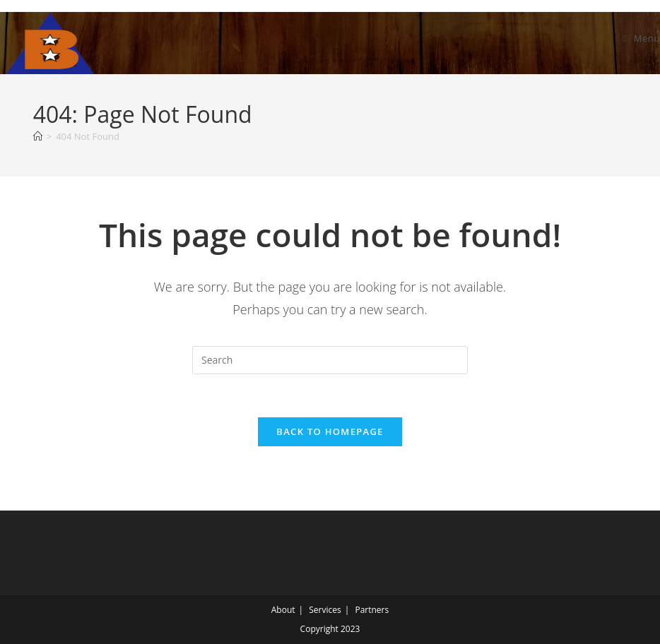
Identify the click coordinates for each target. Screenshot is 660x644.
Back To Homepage (330, 431)
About (283, 610)
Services (325, 610)
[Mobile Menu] (641, 38)
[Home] (38, 136)
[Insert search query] (330, 360)
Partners (372, 610)
